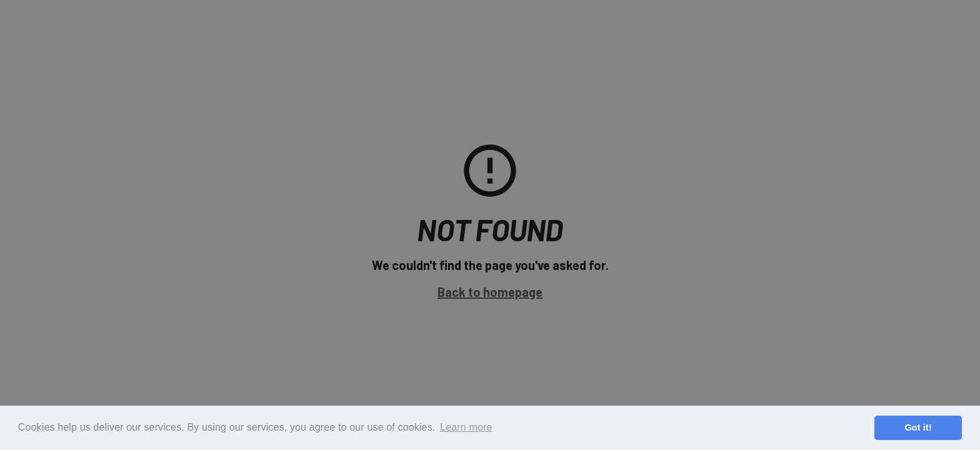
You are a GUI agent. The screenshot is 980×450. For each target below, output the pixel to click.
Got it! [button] (918, 427)
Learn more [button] (466, 427)
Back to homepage (490, 292)
